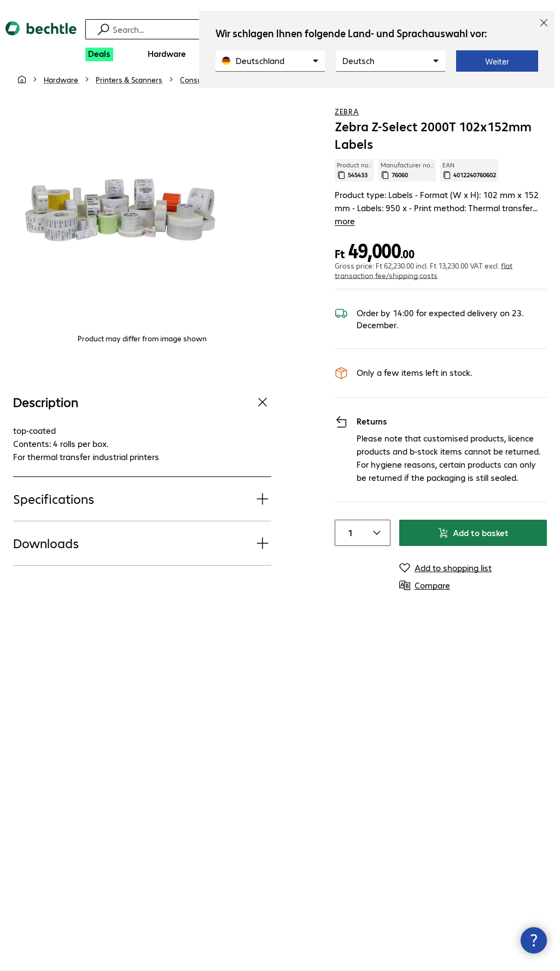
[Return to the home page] (41, 38)
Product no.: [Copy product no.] (354, 190)
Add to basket (473, 539)
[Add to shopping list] (516, 98)
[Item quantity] (348, 539)
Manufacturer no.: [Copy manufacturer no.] (407, 190)
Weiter (497, 61)
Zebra (347, 131)
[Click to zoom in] (121, 232)
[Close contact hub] (534, 940)
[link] (311, 99)
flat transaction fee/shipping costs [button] (424, 277)
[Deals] (99, 54)
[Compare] (538, 98)
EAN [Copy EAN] (469, 190)
